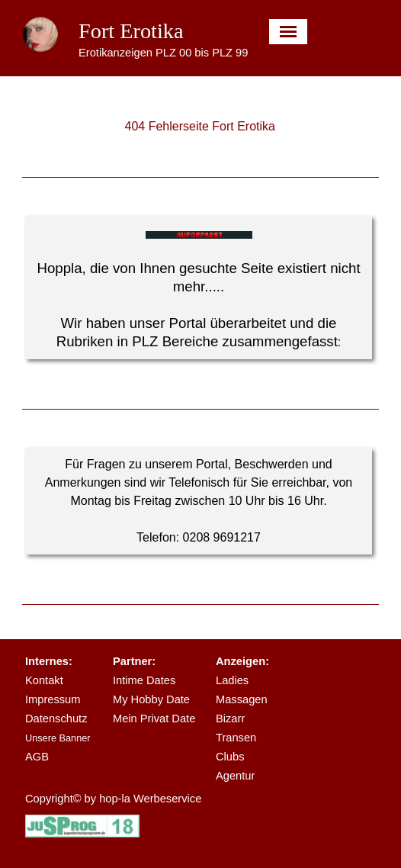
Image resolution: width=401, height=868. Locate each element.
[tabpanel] (199, 288)
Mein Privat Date (154, 719)
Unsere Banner (58, 738)
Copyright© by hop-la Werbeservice (113, 799)
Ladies (232, 680)
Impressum (53, 699)
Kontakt (44, 680)
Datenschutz (56, 719)
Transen (236, 738)
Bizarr (230, 719)
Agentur (235, 776)
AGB (37, 757)
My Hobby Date (151, 699)
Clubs (230, 757)
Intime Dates (144, 680)
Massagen (242, 699)
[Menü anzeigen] (289, 32)
